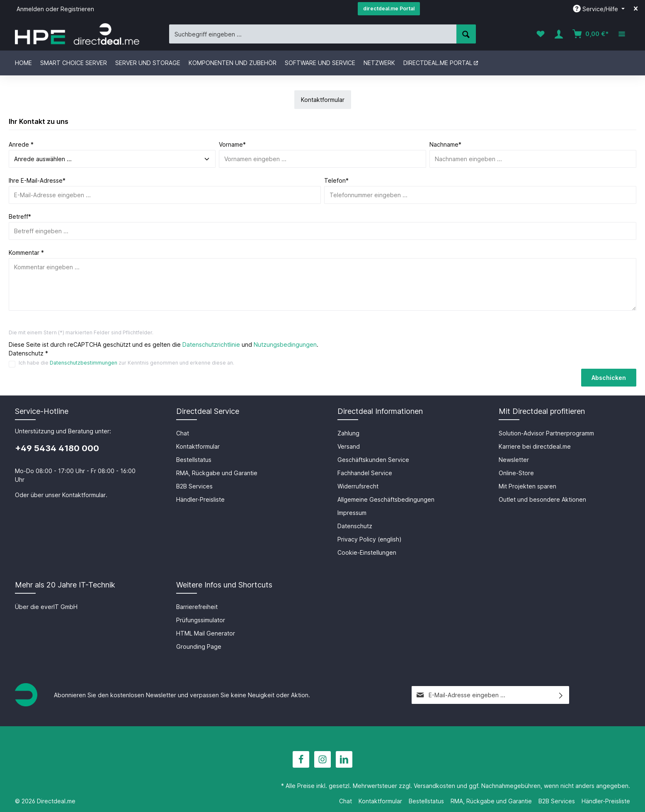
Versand (349, 446)
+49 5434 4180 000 (57, 448)
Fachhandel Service (365, 473)
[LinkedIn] (344, 759)
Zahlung (348, 433)
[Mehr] (622, 34)
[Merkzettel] (541, 34)
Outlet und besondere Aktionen (542, 499)
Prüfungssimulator (201, 620)
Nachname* (445, 144)
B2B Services (194, 486)
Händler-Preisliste (200, 499)
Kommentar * (26, 253)
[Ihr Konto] (559, 34)
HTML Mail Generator (206, 633)
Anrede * (21, 144)
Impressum (352, 513)
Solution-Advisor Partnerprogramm (546, 433)
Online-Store (516, 473)
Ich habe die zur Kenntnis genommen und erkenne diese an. (126, 363)
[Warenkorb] (590, 34)
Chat (183, 433)
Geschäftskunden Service (373, 460)
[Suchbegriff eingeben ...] (313, 34)
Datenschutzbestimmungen (84, 363)
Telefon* (336, 180)
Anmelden (30, 9)
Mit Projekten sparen (527, 486)
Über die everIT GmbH (46, 607)
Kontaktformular (84, 495)
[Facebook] (301, 759)
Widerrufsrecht (358, 486)
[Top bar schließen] (636, 9)
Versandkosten (434, 786)
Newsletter (514, 460)
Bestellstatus (194, 460)
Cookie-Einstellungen (367, 552)
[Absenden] (561, 695)
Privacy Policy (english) (370, 539)
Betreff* (20, 216)
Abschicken (609, 378)
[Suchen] (466, 34)
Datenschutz (355, 526)
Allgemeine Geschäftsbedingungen (386, 499)
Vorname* (232, 144)
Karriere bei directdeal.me (535, 446)
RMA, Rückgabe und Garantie (217, 473)
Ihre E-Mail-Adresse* (37, 180)
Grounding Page (199, 646)
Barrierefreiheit (197, 607)
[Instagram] (322, 759)
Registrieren (77, 9)
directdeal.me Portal (389, 8)
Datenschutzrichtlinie (211, 344)
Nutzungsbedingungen (285, 344)
